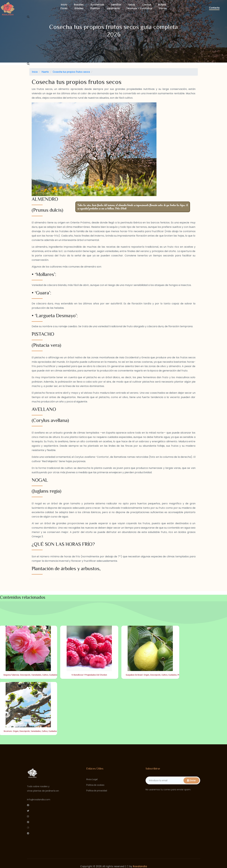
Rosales (79, 5)
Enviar (191, 780)
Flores (64, 8)
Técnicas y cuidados (139, 8)
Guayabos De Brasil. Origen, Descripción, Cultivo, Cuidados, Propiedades (151, 675)
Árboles (79, 8)
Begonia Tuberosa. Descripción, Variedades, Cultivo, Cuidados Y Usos (29, 675)
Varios (163, 8)
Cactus (147, 5)
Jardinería (113, 8)
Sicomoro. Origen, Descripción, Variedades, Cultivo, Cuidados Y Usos (29, 731)
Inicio (64, 5)
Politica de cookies (95, 785)
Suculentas (97, 5)
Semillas (116, 5)
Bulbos (162, 5)
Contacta (214, 8)
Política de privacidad (97, 791)
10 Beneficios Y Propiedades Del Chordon (89, 675)
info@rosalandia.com (39, 800)
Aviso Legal (92, 779)
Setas (132, 5)
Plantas (95, 8)
